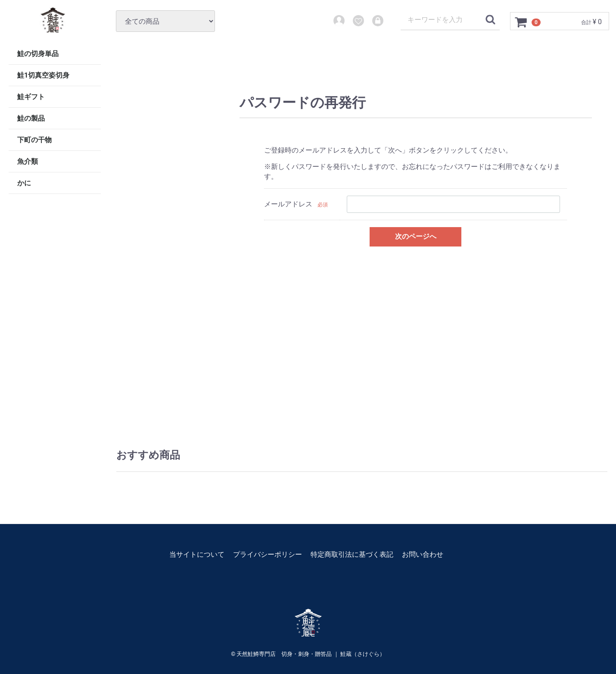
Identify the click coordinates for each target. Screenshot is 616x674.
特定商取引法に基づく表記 (352, 554)
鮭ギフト (31, 97)
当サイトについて (197, 554)
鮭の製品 (31, 118)
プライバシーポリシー (268, 554)
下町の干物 (34, 140)
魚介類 (28, 161)
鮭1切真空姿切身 (43, 75)
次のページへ (416, 236)
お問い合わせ (423, 554)
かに (24, 183)
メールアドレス (288, 204)
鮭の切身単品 (38, 54)
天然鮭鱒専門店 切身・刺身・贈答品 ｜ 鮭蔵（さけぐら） (311, 654)
